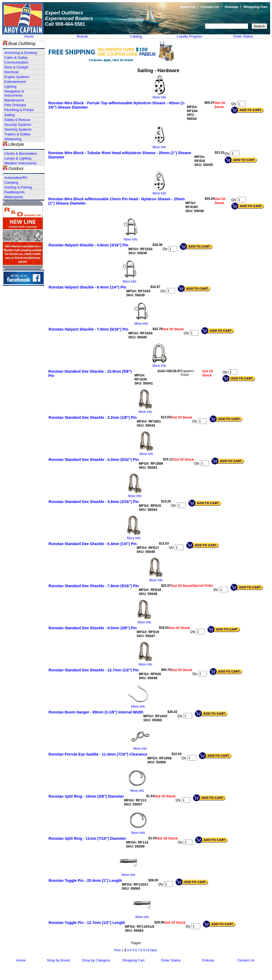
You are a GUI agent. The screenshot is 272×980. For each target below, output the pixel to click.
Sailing (10, 115)
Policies (208, 960)
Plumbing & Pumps (19, 110)
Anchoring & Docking (21, 53)
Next (154, 950)
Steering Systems (18, 129)
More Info (159, 97)
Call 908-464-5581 (65, 24)
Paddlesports (14, 192)
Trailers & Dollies (17, 134)
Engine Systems (17, 77)
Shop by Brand (58, 960)
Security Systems (18, 125)
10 (148, 950)
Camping (11, 182)
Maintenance (14, 100)
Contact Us (210, 7)
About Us (188, 7)
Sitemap (231, 7)
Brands (82, 36)
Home (29, 36)
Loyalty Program (190, 36)
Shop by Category (96, 960)
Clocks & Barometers (21, 154)
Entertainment (15, 82)
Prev (118, 950)
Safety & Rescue (17, 120)
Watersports (14, 197)
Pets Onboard (15, 105)
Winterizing (13, 139)
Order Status (243, 36)
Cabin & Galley (16, 58)
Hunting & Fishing (18, 187)
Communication (16, 62)
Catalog (136, 36)
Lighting (10, 86)
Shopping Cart (255, 7)
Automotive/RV (16, 178)
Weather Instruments (20, 163)
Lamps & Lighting (18, 158)
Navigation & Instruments (14, 93)
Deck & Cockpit (16, 67)
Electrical (11, 72)
